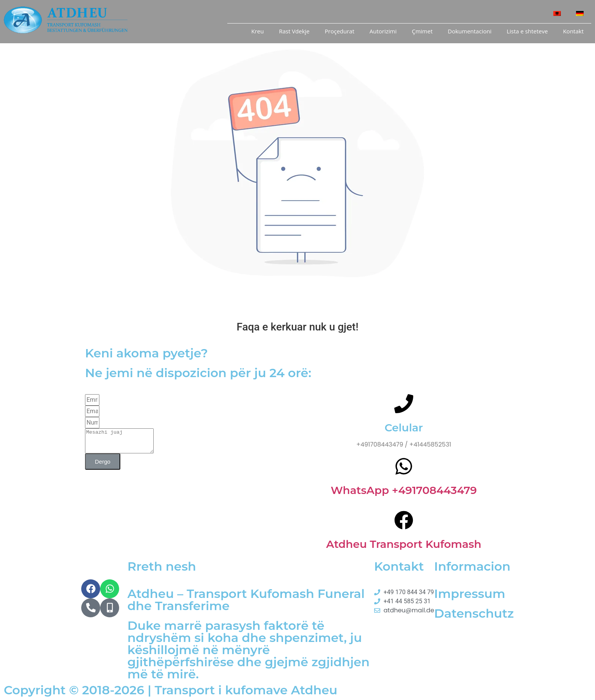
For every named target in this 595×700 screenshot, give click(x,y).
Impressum (470, 594)
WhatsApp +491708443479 (404, 490)
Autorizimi (383, 31)
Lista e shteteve (527, 31)
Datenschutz (474, 613)
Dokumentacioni (470, 31)
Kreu (257, 31)
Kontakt (573, 31)
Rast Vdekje (294, 31)
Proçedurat (340, 31)
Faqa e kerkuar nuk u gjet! (297, 327)
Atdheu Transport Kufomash (404, 544)
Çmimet (422, 31)
